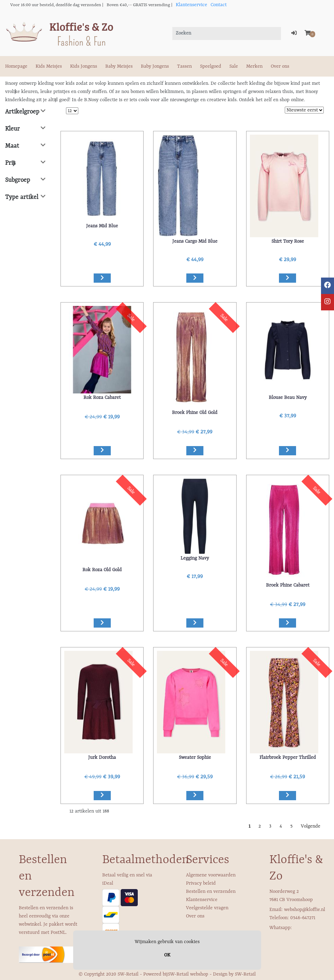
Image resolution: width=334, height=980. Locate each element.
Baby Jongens (155, 66)
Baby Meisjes (119, 66)
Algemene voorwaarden (211, 875)
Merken (254, 66)
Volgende (311, 826)
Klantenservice (191, 5)
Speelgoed (211, 66)
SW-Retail (245, 974)
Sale (234, 66)
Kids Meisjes (49, 66)
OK (167, 955)
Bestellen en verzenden (211, 891)
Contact (219, 5)
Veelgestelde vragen (207, 908)
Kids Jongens (84, 66)
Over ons (280, 66)
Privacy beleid (201, 883)
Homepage (16, 66)
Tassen (184, 66)
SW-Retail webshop (188, 974)
